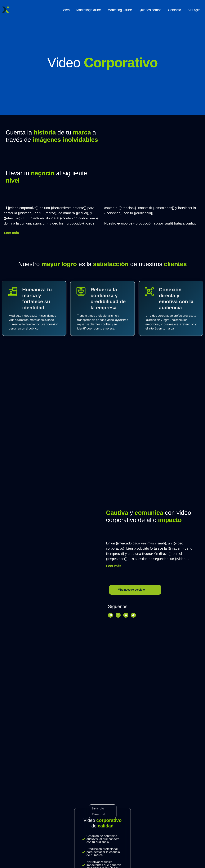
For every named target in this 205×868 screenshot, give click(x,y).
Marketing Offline (120, 10)
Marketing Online (89, 10)
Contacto (174, 10)
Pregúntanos (103, 835)
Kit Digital (194, 10)
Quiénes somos (150, 10)
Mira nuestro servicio (135, 590)
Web (66, 10)
